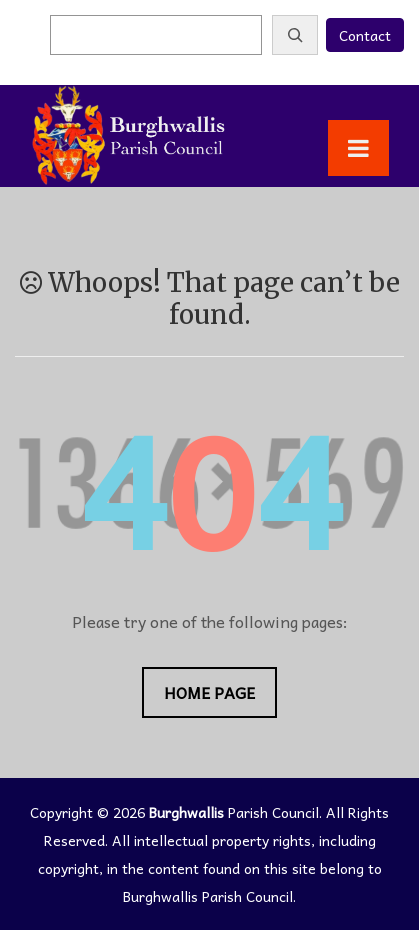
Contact (365, 35)
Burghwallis (186, 812)
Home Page (209, 692)
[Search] (295, 35)
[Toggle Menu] (358, 148)
